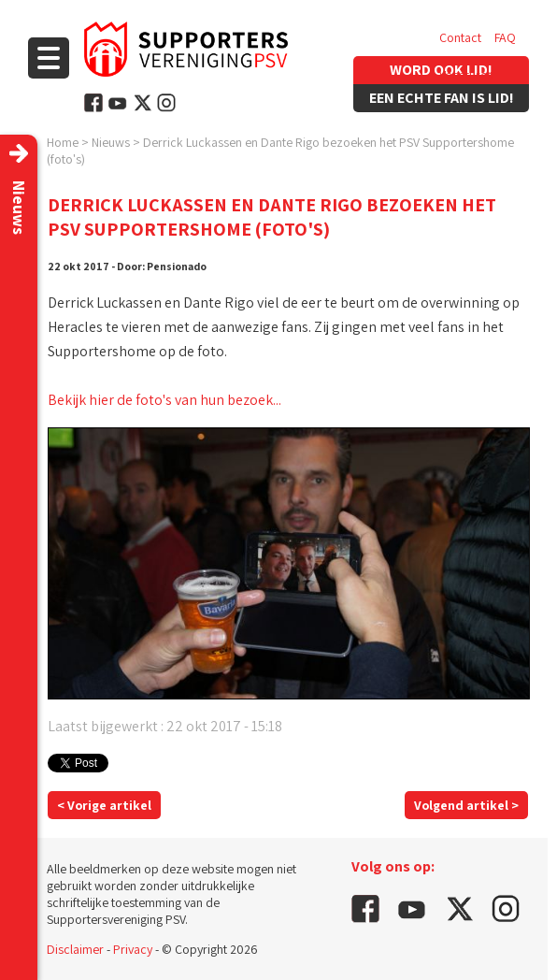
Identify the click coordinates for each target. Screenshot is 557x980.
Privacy (133, 949)
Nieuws (111, 142)
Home (63, 142)
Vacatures (466, 75)
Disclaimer (75, 949)
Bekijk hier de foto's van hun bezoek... (164, 400)
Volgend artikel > (466, 805)
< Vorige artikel (104, 805)
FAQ (505, 37)
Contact (460, 37)
